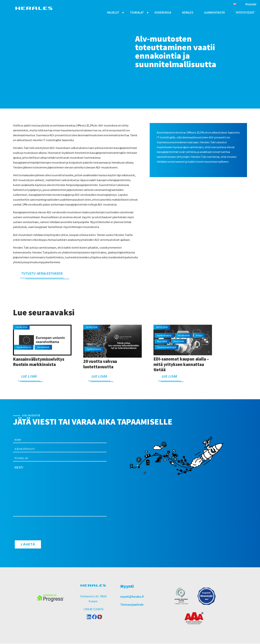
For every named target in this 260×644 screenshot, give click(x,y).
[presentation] (40, 528)
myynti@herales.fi (132, 597)
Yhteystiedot (245, 13)
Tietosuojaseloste (132, 605)
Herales (188, 13)
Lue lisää (29, 376)
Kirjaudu (251, 4)
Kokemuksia (163, 13)
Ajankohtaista (214, 13)
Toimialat (137, 13)
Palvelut (113, 13)
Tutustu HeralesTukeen (42, 273)
